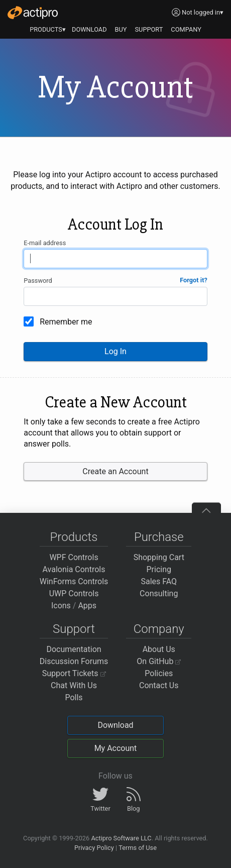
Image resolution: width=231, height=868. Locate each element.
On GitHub (159, 661)
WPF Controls (74, 557)
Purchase (159, 537)
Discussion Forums (74, 661)
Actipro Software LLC (121, 838)
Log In (115, 351)
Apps (87, 606)
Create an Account (115, 471)
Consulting (159, 593)
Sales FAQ (159, 581)
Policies (159, 673)
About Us (159, 649)
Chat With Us (74, 685)
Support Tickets (74, 673)
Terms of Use (138, 848)
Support (74, 629)
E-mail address (45, 243)
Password (38, 281)
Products (74, 537)
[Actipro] (33, 13)
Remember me (66, 322)
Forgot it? (194, 280)
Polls (74, 697)
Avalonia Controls (74, 569)
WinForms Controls (74, 581)
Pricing (159, 569)
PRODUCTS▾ (48, 29)
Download (115, 725)
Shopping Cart (159, 557)
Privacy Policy (94, 848)
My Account (116, 748)
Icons (61, 606)
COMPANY (186, 29)
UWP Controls (74, 593)
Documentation (74, 649)
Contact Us (159, 685)
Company (159, 629)
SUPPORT (149, 29)
